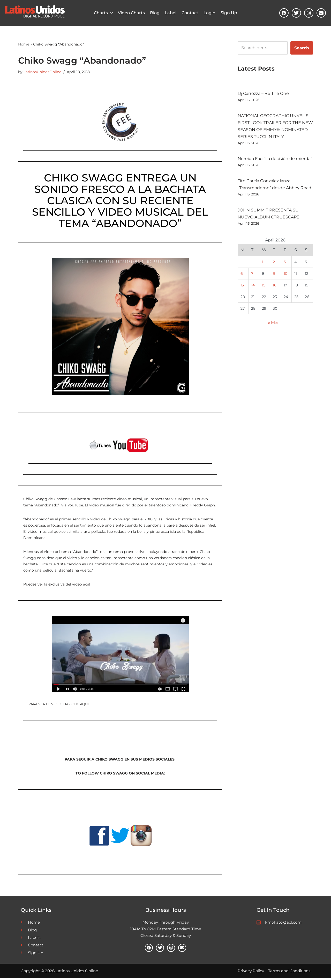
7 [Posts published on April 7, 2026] (252, 275)
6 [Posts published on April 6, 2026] (242, 275)
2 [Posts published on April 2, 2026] (274, 263)
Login (209, 13)
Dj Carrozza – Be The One (263, 94)
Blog (155, 13)
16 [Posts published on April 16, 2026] (275, 287)
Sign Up (229, 13)
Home (24, 44)
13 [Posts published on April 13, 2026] (242, 287)
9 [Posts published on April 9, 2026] (274, 275)
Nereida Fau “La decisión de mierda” (275, 159)
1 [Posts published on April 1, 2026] (263, 263)
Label (171, 13)
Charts (103, 13)
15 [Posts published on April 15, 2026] (264, 287)
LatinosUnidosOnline (42, 72)
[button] (103, 13)
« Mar (273, 325)
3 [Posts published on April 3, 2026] (285, 263)
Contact (190, 13)
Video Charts (131, 13)
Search (302, 48)
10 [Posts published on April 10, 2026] (285, 275)
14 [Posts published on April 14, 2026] (253, 287)
